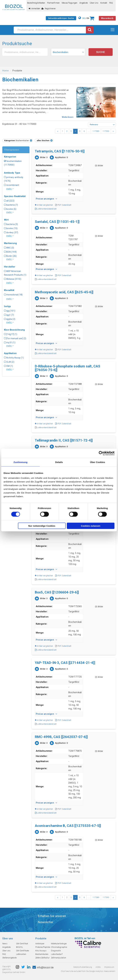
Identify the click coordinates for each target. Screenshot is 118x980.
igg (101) (10, 311)
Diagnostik (56, 951)
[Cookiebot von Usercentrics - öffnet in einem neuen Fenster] (101, 453)
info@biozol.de (43, 967)
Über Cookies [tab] (98, 462)
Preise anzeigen (46, 199)
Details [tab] (59, 462)
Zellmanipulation (59, 958)
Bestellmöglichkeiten (36, 3)
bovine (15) (11, 228)
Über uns (94, 3)
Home (6, 71)
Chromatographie (59, 947)
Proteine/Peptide (43, 947)
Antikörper (40, 944)
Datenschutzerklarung (83, 967)
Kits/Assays (41, 951)
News (5, 944)
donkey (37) (11, 232)
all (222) (9, 201)
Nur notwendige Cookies (42, 526)
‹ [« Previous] (58, 131)
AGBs (98, 967)
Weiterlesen (68, 117)
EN (88, 18)
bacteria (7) (11, 205)
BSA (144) (10, 252)
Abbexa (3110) (13, 279)
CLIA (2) (9, 362)
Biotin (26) (10, 256)
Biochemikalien (42, 954)
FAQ (111, 3)
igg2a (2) (10, 319)
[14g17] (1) (11, 334)
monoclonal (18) (13, 295)
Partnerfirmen (53, 3)
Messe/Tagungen (70, 3)
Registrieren (49, 9)
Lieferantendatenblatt (46, 209)
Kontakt (104, 3)
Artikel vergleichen (44, 205)
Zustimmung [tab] (21, 462)
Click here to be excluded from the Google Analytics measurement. (88, 971)
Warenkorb (107, 18)
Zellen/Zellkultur (42, 958)
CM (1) (8, 366)
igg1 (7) (9, 315)
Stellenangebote (9, 958)
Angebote (84, 3)
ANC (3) (9, 248)
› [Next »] (113, 131)
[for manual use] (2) (15, 338)
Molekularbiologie (59, 944)
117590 (106, 131)
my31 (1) (10, 343)
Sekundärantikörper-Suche (61, 18)
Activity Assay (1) (14, 358)
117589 (96, 131)
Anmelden (34, 9)
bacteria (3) (11, 224)
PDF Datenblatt (63, 205)
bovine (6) (10, 209)
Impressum (109, 967)
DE (84, 18)
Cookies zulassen (91, 526)
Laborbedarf (57, 954)
